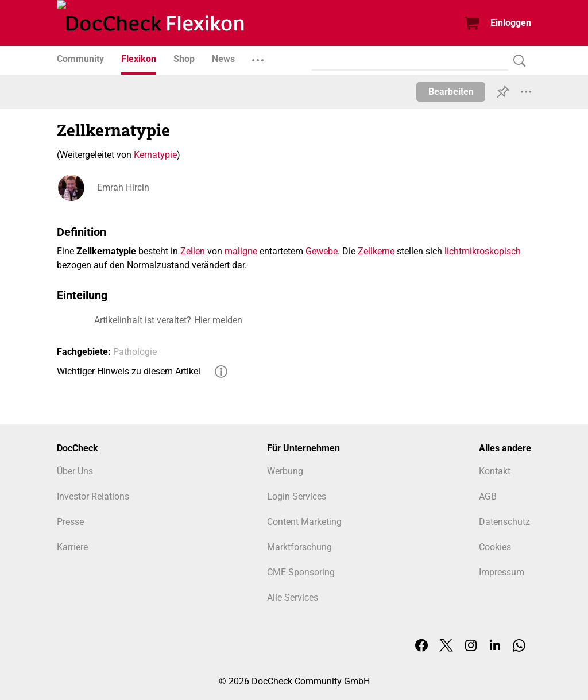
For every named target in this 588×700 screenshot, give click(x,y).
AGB (488, 496)
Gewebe (322, 251)
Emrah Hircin (123, 187)
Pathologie (135, 352)
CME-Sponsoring (301, 572)
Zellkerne (376, 251)
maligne (241, 251)
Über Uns (75, 471)
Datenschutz (504, 522)
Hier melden (218, 320)
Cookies (495, 547)
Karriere (72, 547)
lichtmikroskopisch (483, 251)
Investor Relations (93, 496)
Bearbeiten (451, 92)
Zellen (193, 251)
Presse (70, 522)
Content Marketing (304, 522)
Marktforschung (299, 547)
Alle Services (293, 597)
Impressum (502, 572)
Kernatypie (155, 155)
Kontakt (495, 471)
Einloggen (511, 23)
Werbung (285, 471)
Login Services (297, 496)
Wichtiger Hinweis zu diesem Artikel (129, 371)
